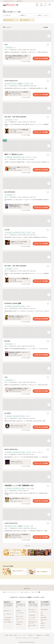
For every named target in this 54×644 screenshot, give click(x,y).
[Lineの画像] (27, 36)
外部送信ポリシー (32, 635)
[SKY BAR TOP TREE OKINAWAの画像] (27, 108)
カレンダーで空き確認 (41, 95)
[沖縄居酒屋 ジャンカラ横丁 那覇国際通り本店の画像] (27, 477)
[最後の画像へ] (49, 36)
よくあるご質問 (36, 638)
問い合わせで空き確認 (41, 58)
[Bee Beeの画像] (27, 332)
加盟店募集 (47, 635)
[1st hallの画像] (27, 221)
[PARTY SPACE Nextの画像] (27, 441)
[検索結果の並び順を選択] (46, 27)
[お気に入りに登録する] (48, 45)
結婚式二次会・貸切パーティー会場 (27, 592)
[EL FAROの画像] (27, 405)
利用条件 (16, 635)
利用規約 (11, 635)
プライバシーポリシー (23, 635)
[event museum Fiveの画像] (27, 72)
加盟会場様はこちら (40, 635)
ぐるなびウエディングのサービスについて (23, 638)
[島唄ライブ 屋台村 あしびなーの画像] (27, 146)
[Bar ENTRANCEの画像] (27, 183)
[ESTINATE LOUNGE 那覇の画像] (27, 295)
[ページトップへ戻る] (27, 588)
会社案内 (7, 635)
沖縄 (36, 592)
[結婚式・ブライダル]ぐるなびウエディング (11, 592)
